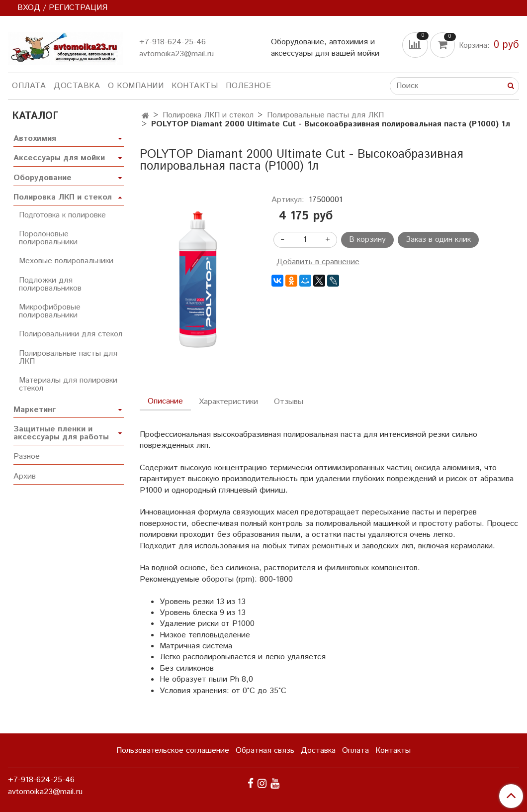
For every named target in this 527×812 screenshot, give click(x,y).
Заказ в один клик (438, 240)
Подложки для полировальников (50, 284)
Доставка (77, 86)
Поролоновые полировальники (48, 238)
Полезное (248, 86)
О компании (136, 86)
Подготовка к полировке (62, 215)
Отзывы (289, 402)
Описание (165, 401)
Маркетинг (35, 410)
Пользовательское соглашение (173, 751)
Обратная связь (265, 751)
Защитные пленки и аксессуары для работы (61, 433)
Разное (27, 457)
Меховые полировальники (66, 261)
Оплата (29, 86)
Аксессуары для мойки (59, 158)
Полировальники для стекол (71, 334)
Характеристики (228, 402)
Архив (25, 476)
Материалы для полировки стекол (68, 384)
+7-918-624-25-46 (173, 42)
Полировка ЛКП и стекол (208, 115)
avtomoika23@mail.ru (176, 54)
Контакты (195, 86)
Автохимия (35, 139)
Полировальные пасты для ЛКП (325, 115)
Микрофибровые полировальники (50, 311)
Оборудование (43, 178)
